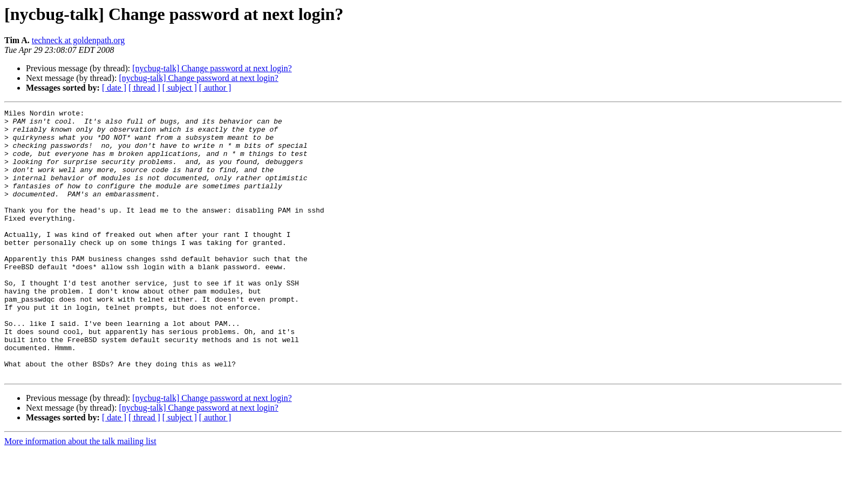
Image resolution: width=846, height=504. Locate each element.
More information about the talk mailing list (80, 495)
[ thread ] (144, 88)
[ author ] (215, 88)
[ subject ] (180, 88)
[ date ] (114, 88)
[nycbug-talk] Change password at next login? (212, 68)
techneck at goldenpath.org (79, 40)
